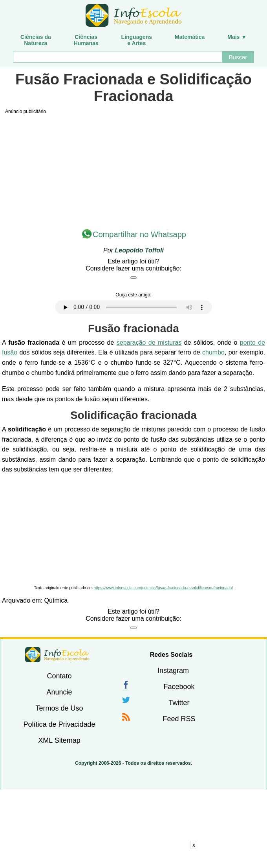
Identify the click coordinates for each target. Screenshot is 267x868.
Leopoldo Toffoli (139, 250)
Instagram (173, 671)
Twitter (179, 703)
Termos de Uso (59, 708)
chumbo (213, 352)
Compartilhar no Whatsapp (139, 234)
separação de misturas (149, 343)
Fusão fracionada (133, 328)
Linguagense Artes (137, 40)
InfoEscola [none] (57, 655)
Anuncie (59, 692)
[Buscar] (117, 57)
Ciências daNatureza (36, 40)
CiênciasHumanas (86, 40)
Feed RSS (179, 719)
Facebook (179, 687)
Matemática (190, 37)
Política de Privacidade (59, 724)
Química (56, 600)
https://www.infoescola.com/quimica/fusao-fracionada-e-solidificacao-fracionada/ (164, 588)
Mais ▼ (237, 37)
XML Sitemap (59, 740)
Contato (59, 676)
